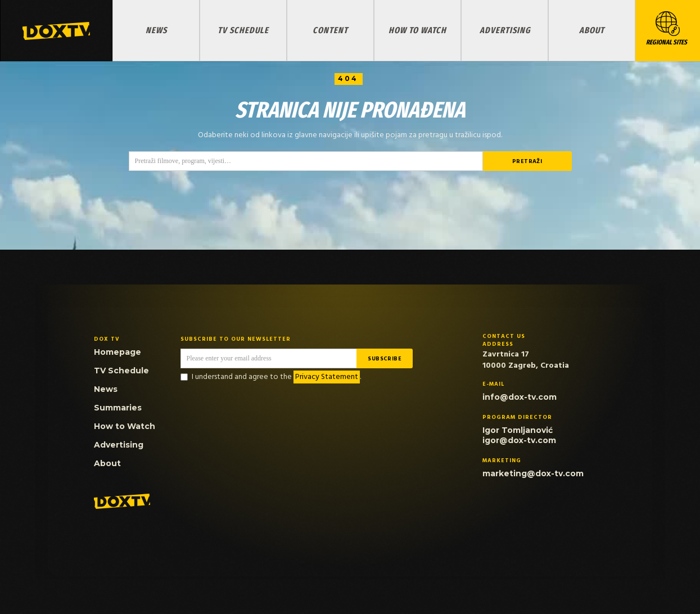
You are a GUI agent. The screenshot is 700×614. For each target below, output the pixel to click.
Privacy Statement (327, 377)
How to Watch (417, 30)
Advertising (505, 30)
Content (330, 30)
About (592, 30)
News (156, 30)
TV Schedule (243, 30)
